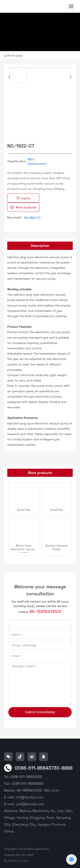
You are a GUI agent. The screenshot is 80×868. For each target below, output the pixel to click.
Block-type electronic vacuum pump (24, 549)
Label (30, 855)
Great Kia (24, 510)
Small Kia (56, 510)
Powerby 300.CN (14, 855)
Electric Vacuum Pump (56, 547)
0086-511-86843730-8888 (44, 768)
